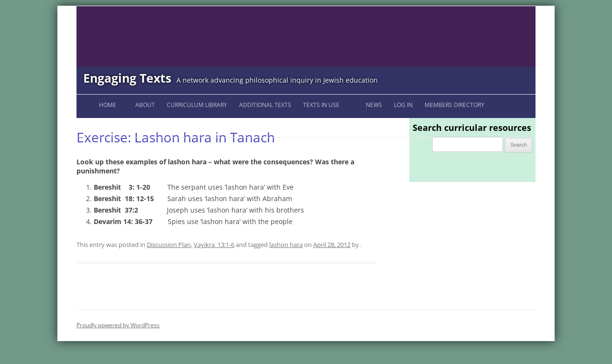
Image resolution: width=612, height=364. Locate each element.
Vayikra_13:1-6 (214, 245)
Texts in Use (321, 105)
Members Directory (454, 105)
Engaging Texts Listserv (122, 126)
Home (108, 105)
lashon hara (286, 245)
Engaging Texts (127, 78)
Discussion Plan (169, 245)
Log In (403, 105)
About (145, 105)
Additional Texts (265, 105)
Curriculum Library (197, 105)
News (374, 105)
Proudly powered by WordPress (118, 325)
